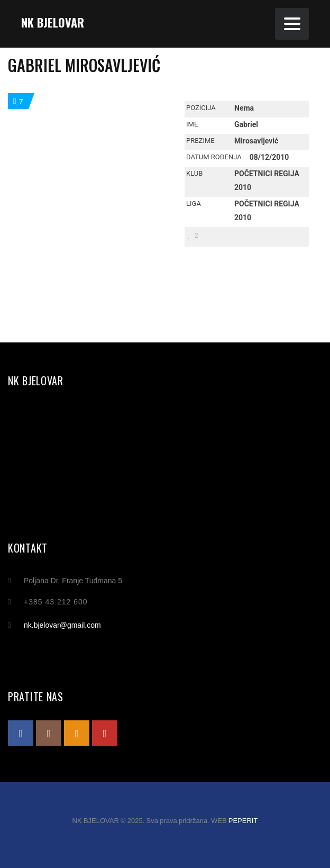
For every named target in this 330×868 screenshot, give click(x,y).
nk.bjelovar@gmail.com (62, 625)
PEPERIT (243, 821)
